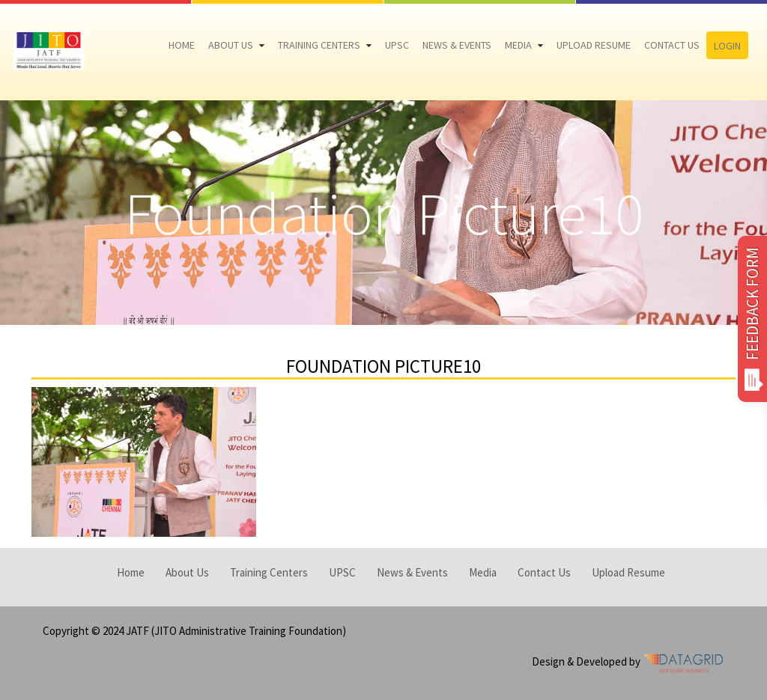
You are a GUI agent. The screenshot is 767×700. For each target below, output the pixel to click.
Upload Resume (594, 45)
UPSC (397, 45)
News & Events (457, 45)
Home (182, 45)
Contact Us (672, 45)
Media (518, 45)
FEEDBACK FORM (752, 319)
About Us (231, 45)
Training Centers (319, 45)
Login (727, 46)
